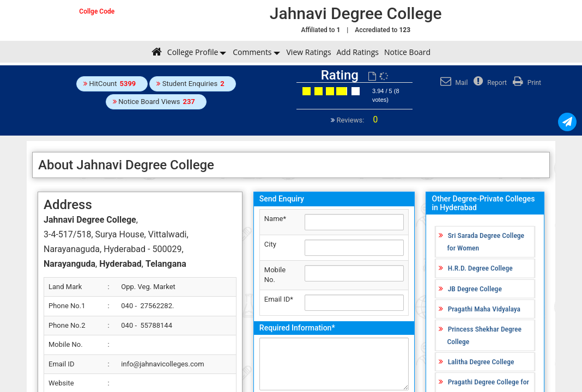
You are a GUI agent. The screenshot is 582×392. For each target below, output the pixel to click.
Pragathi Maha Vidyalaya (484, 309)
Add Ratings (358, 52)
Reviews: (356, 120)
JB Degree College (475, 289)
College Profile (193, 52)
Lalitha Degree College (481, 362)
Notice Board (407, 52)
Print (526, 83)
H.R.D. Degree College (480, 268)
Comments (252, 52)
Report (489, 83)
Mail (453, 83)
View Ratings (309, 52)
